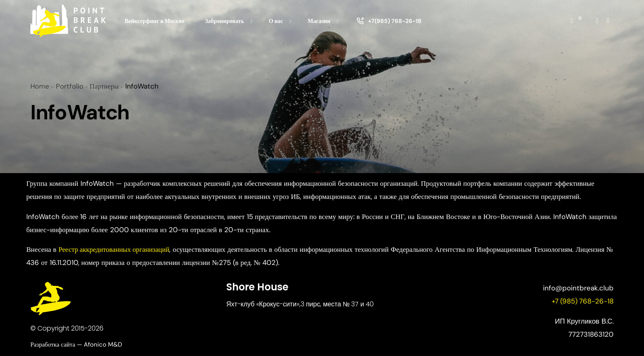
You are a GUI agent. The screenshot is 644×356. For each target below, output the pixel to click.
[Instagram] (597, 20)
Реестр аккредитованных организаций (115, 249)
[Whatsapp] (608, 20)
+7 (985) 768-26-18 (582, 301)
